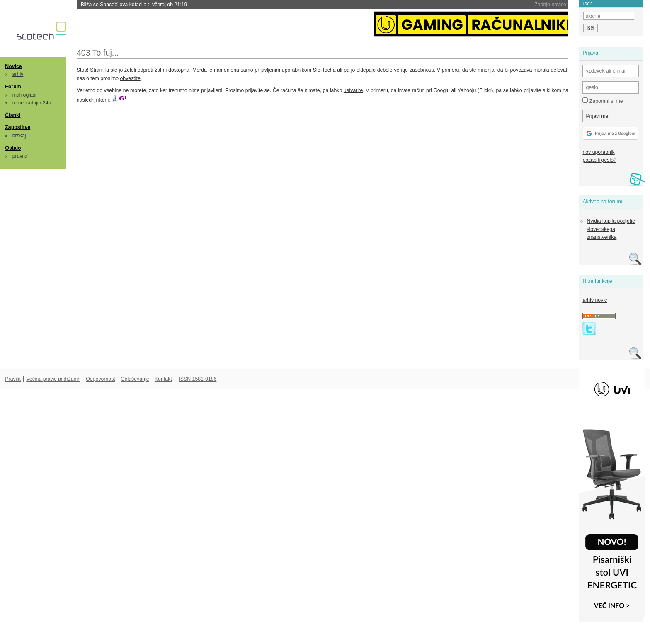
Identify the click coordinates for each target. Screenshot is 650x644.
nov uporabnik (598, 152)
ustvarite (353, 90)
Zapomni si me (603, 101)
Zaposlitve (18, 127)
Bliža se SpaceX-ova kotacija (134, 5)
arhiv (18, 74)
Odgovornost (101, 379)
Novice (13, 66)
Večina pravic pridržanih (53, 379)
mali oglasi (24, 95)
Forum (13, 87)
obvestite (130, 78)
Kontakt (163, 379)
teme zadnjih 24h (32, 103)
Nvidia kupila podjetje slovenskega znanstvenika (611, 229)
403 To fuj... (98, 53)
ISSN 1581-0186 (198, 379)
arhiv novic (595, 300)
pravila (20, 156)
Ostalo (13, 148)
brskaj (19, 136)
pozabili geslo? (599, 160)
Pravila (13, 379)
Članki (13, 115)
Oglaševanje (135, 379)
